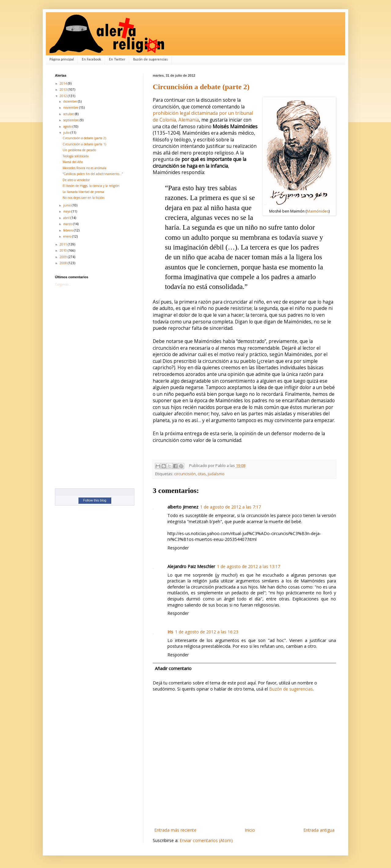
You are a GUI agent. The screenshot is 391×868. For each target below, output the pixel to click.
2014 (64, 83)
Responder (178, 548)
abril (67, 218)
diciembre (71, 101)
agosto (68, 126)
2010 (64, 250)
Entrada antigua (319, 830)
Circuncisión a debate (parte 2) (201, 87)
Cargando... (63, 284)
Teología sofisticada (76, 156)
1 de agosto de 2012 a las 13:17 (248, 566)
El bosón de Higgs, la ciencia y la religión (91, 186)
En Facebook (91, 60)
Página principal (62, 60)
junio (68, 205)
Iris (170, 632)
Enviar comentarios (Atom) (206, 840)
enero (68, 236)
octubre (69, 114)
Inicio (250, 830)
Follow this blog (95, 500)
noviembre (71, 108)
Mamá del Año (73, 162)
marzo (68, 224)
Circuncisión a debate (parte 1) (84, 144)
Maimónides (318, 211)
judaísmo (216, 474)
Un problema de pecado (79, 150)
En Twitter (117, 60)
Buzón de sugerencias (150, 60)
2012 (64, 96)
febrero (69, 230)
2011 (64, 244)
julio (67, 133)
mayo (67, 211)
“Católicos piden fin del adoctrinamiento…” (93, 174)
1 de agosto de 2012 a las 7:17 (230, 507)
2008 (64, 263)
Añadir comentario (173, 668)
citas (202, 474)
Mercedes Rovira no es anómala (84, 168)
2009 (64, 257)
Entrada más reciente (175, 830)
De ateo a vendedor (76, 180)
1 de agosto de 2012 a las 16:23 (207, 632)
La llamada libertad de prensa (83, 192)
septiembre (71, 120)
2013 (64, 89)
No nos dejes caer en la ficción (84, 198)
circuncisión (185, 474)
